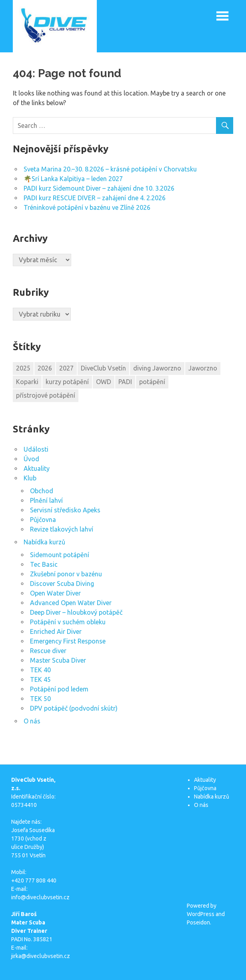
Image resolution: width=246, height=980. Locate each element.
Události (36, 449)
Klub (30, 478)
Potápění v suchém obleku (68, 622)
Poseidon (198, 922)
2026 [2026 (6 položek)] (45, 368)
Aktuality (37, 468)
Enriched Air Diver (56, 631)
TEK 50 (40, 699)
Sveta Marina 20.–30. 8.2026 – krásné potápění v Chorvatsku (110, 169)
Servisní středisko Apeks (65, 510)
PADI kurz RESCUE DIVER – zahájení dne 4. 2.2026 (95, 198)
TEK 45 (40, 679)
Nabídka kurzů (44, 542)
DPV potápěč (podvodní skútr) (74, 708)
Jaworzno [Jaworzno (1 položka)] (203, 368)
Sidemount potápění (60, 555)
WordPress (201, 914)
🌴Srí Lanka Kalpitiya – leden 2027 (73, 179)
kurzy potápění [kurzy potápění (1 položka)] (67, 382)
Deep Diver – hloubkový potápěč (76, 612)
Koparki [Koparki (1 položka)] (27, 382)
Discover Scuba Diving (62, 584)
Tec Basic (44, 564)
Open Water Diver (55, 593)
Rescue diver (48, 651)
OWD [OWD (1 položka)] (104, 382)
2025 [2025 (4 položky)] (23, 368)
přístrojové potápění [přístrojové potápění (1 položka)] (46, 395)
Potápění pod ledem (59, 689)
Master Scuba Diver (58, 660)
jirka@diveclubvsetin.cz (41, 956)
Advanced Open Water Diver (71, 603)
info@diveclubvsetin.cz (40, 897)
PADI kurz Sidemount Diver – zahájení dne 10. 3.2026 (99, 188)
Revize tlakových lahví (62, 529)
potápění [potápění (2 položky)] (152, 382)
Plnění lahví (46, 500)
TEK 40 (40, 670)
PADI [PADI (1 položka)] (125, 382)
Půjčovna (43, 520)
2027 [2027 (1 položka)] (66, 368)
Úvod (31, 459)
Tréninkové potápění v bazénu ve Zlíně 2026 (87, 207)
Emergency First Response (68, 641)
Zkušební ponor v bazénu (66, 574)
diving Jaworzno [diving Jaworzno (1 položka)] (157, 368)
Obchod (42, 491)
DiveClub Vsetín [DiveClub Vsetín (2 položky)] (103, 368)
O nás (32, 721)
